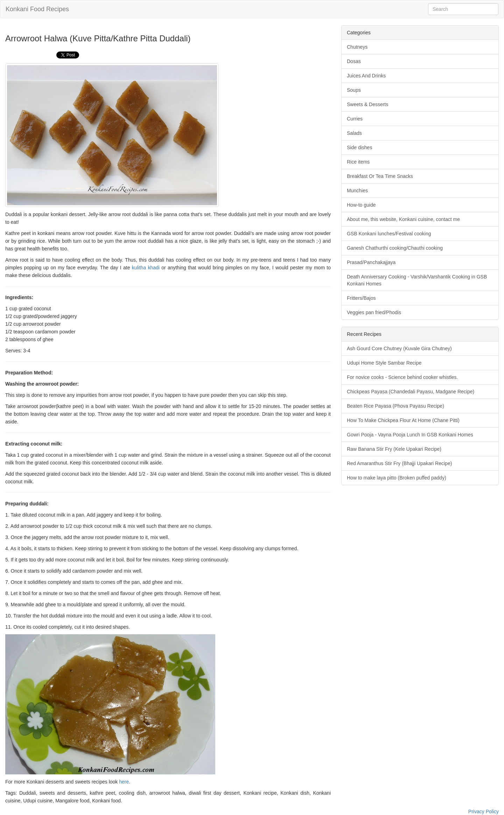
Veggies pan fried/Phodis (374, 312)
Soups (354, 90)
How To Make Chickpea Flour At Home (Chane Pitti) (403, 420)
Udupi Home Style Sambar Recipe (384, 363)
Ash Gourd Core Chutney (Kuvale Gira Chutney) (399, 348)
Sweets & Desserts (367, 104)
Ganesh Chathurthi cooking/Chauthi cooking (395, 248)
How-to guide (361, 205)
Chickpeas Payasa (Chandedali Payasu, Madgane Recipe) (411, 392)
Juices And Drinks (366, 76)
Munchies (357, 191)
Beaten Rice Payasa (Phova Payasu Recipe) (395, 406)
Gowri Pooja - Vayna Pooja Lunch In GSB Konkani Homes (410, 435)
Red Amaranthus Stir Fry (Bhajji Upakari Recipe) (399, 463)
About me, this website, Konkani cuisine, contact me (403, 219)
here (124, 782)
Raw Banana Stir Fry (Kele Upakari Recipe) (394, 449)
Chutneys (357, 47)
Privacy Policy (484, 811)
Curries (355, 119)
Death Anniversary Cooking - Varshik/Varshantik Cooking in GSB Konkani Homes (417, 280)
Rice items (358, 162)
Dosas (354, 61)
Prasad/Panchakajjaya (371, 262)
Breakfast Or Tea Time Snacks (380, 176)
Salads (354, 133)
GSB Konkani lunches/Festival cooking (389, 234)
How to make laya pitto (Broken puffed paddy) (397, 478)
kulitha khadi (146, 268)
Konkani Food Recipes (37, 9)
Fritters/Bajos (361, 298)
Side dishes (359, 147)
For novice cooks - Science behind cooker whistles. (402, 377)
